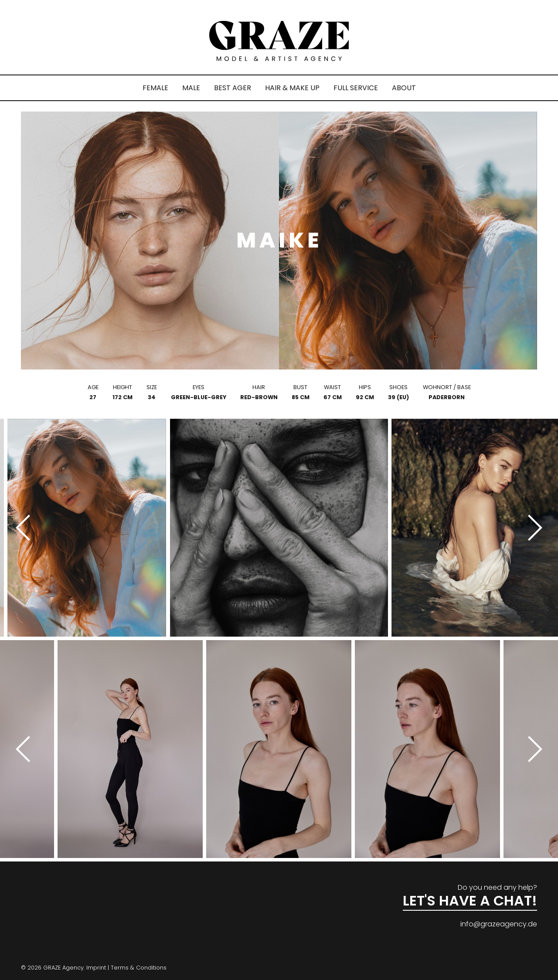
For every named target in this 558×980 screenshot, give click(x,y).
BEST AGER (233, 88)
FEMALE (155, 88)
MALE (191, 88)
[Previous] (26, 528)
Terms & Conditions (139, 968)
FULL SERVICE (356, 88)
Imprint (96, 968)
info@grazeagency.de (499, 924)
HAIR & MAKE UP (292, 88)
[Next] (532, 528)
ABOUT (404, 88)
